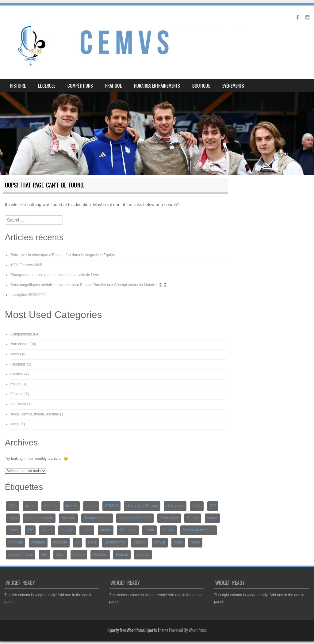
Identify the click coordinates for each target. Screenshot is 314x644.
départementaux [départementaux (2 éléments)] (97, 518)
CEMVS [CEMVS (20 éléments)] (111, 506)
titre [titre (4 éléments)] (44, 555)
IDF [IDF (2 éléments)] (30, 530)
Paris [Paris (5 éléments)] (92, 542)
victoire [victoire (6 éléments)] (79, 555)
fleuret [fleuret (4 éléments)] (212, 518)
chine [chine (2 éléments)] (197, 506)
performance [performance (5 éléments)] (115, 542)
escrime (17, 374)
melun (15, 384)
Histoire (18, 86)
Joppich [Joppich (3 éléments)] (67, 530)
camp (15, 424)
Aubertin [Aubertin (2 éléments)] (51, 506)
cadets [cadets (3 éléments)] (91, 506)
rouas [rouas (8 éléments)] (195, 542)
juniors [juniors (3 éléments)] (106, 530)
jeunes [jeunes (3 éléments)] (47, 530)
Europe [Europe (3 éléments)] (193, 518)
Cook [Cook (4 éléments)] (13, 518)
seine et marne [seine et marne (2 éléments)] (21, 555)
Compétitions (80, 86)
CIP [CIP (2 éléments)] (213, 506)
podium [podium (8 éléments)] (140, 542)
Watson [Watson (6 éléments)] (122, 555)
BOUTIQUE (201, 86)
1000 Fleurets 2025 (26, 265)
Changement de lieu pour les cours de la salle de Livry (55, 275)
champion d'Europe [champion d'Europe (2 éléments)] (142, 506)
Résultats (18, 364)
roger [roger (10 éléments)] (178, 542)
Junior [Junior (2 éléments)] (87, 530)
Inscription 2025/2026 (28, 295)
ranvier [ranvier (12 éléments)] (160, 542)
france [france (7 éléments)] (14, 530)
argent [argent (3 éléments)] (30, 506)
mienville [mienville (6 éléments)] (16, 542)
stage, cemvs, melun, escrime (35, 414)
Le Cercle (47, 86)
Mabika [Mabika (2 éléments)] (168, 530)
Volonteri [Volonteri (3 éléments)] (100, 555)
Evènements (233, 86)
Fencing (17, 394)
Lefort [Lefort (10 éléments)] (149, 530)
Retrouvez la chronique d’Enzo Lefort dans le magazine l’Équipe (63, 255)
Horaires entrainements (157, 86)
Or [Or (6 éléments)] (77, 542)
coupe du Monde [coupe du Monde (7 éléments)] (39, 518)
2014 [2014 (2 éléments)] (13, 506)
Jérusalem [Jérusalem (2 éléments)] (128, 530)
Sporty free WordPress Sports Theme (138, 630)
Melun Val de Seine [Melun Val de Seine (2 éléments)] (199, 530)
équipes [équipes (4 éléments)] (143, 555)
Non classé (19, 344)
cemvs (16, 354)
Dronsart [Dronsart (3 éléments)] (68, 518)
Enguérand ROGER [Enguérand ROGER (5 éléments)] (135, 518)
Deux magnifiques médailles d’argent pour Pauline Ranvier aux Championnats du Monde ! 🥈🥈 (89, 285)
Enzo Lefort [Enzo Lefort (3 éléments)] (169, 518)
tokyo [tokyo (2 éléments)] (60, 555)
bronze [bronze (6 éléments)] (72, 506)
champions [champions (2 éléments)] (175, 506)
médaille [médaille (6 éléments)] (60, 542)
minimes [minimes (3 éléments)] (38, 542)
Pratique (113, 86)
